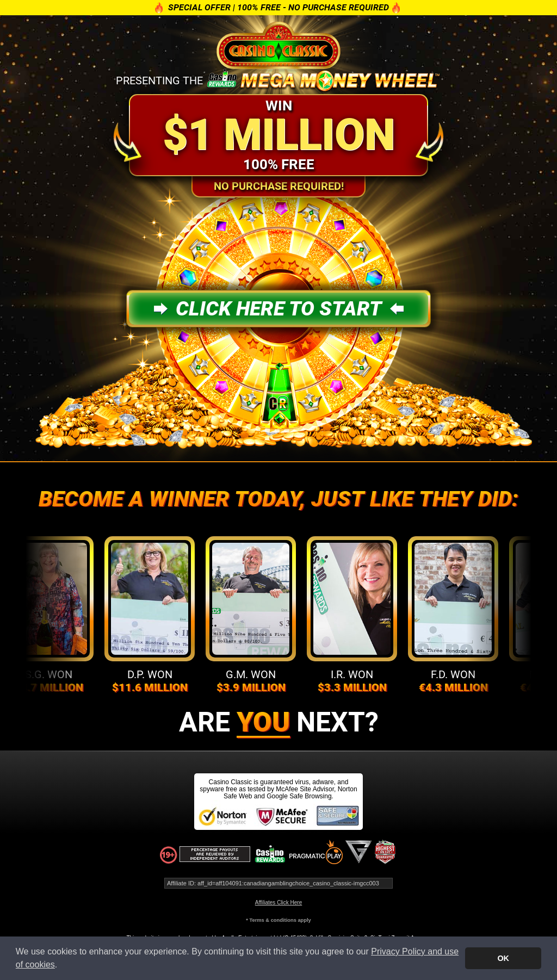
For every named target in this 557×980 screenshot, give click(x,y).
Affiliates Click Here (279, 903)
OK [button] (503, 958)
